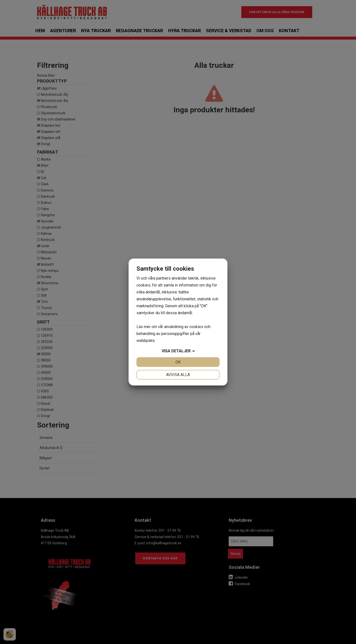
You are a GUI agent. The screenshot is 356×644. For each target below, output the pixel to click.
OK (178, 362)
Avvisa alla (178, 375)
